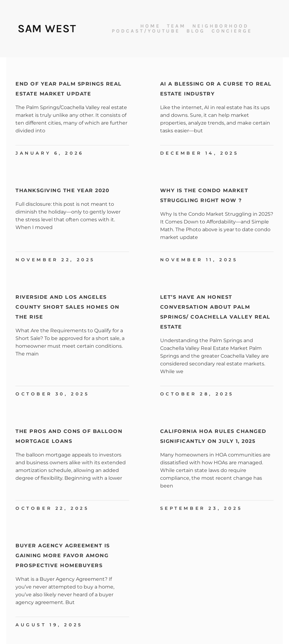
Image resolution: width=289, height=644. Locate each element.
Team (176, 26)
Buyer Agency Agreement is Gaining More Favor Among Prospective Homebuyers (63, 556)
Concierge (232, 31)
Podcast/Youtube (146, 31)
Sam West (47, 29)
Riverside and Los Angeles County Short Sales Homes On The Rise (68, 307)
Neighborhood (221, 26)
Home (150, 26)
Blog (196, 31)
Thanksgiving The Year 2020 (62, 190)
